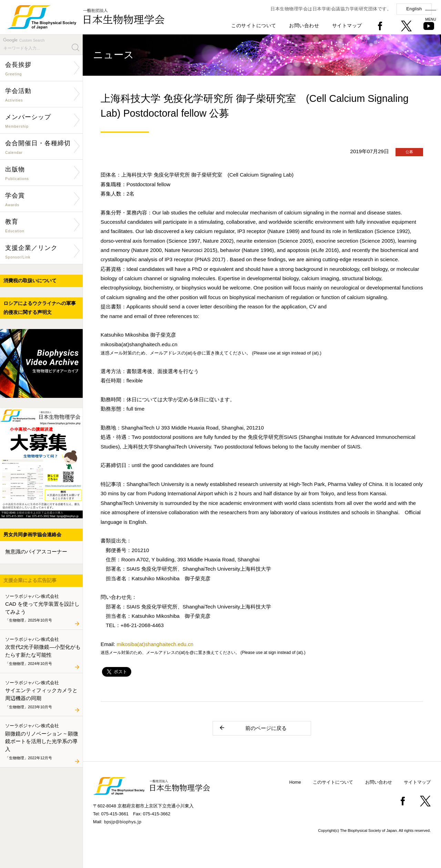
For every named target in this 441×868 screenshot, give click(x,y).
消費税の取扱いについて (30, 280)
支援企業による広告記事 (30, 580)
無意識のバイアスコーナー (36, 552)
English (414, 9)
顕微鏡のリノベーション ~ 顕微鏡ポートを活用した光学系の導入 (43, 742)
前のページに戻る (253, 728)
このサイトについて (254, 25)
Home (295, 782)
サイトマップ (347, 25)
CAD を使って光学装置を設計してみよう (43, 608)
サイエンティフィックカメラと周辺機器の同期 (43, 695)
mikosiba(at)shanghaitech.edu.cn (155, 644)
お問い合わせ (304, 25)
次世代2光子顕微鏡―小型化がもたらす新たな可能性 (43, 652)
